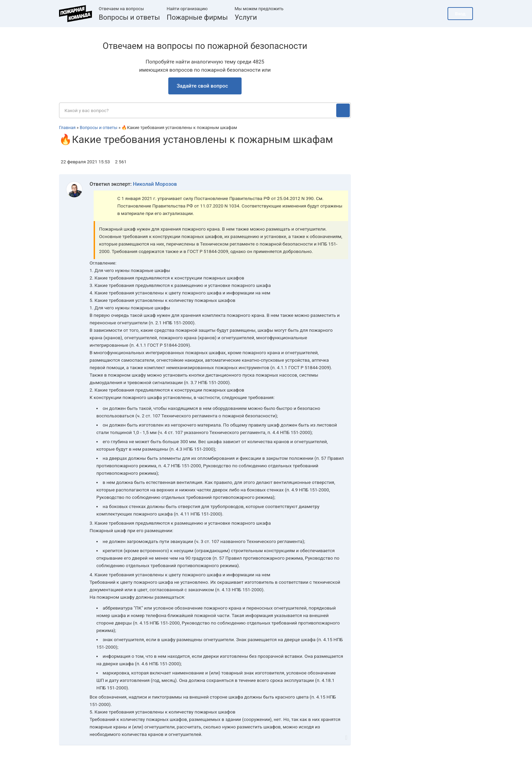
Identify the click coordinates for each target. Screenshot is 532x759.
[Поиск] (343, 110)
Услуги (246, 17)
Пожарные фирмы (197, 17)
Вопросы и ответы (129, 17)
